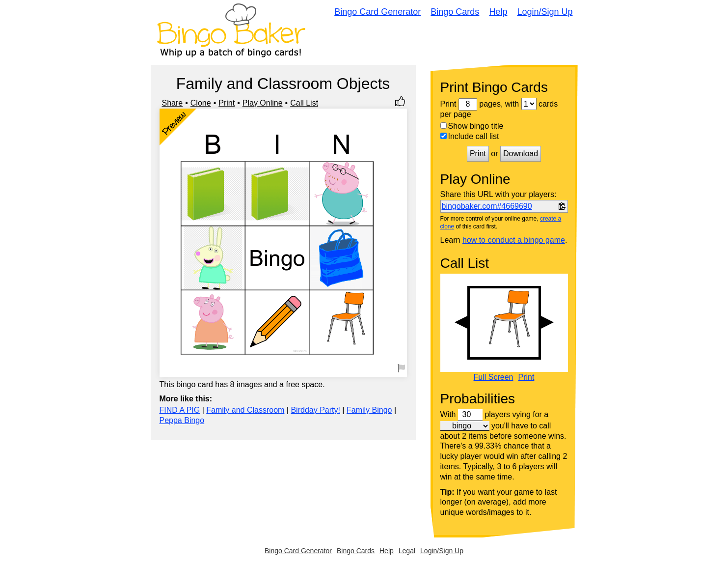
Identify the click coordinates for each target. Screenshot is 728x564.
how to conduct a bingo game (514, 240)
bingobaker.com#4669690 (487, 206)
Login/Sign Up (545, 12)
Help (498, 12)
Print (227, 103)
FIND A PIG (180, 410)
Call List (304, 103)
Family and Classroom (245, 410)
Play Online (263, 103)
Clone (201, 103)
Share (173, 103)
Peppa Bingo (182, 420)
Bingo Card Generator (377, 12)
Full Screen (494, 377)
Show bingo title (472, 126)
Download (521, 154)
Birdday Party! (315, 410)
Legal (407, 551)
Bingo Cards (455, 12)
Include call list (470, 136)
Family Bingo (369, 410)
